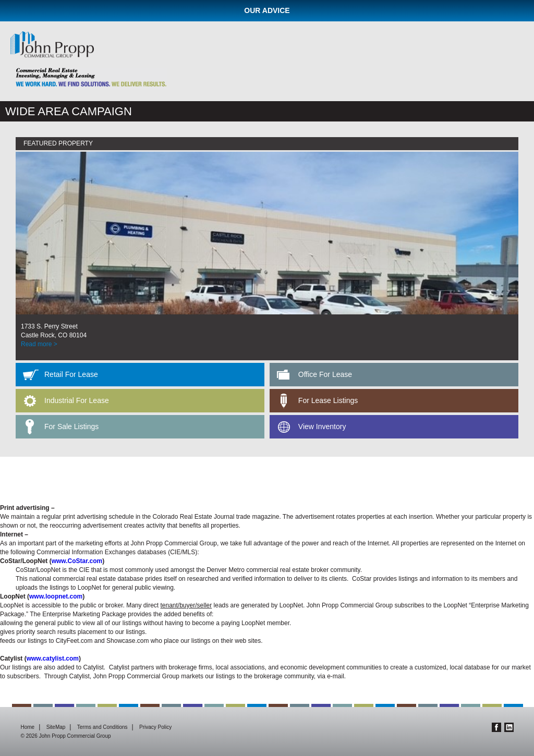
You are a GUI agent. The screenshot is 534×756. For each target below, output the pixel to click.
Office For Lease (325, 374)
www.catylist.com (53, 659)
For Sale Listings (71, 426)
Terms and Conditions (102, 727)
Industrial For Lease (77, 400)
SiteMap (56, 727)
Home (28, 727)
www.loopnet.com (56, 596)
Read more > (39, 344)
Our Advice (267, 10)
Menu (517, 48)
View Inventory (322, 426)
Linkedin (509, 727)
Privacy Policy (155, 727)
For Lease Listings (328, 400)
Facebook (496, 727)
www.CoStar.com (77, 561)
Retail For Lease (71, 374)
